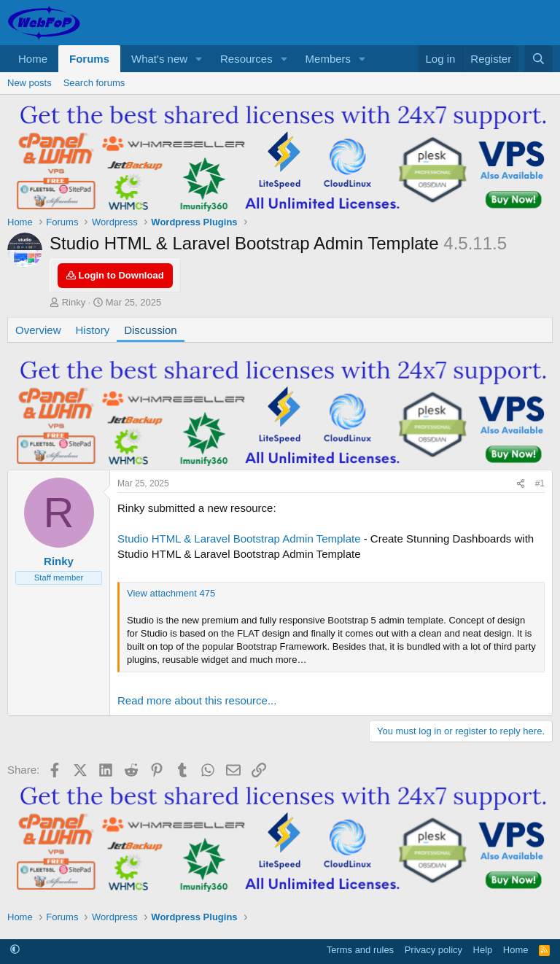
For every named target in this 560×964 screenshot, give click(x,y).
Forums (89, 59)
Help (483, 950)
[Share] (521, 484)
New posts (30, 83)
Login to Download (115, 275)
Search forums (94, 83)
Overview (38, 330)
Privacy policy (433, 950)
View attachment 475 (171, 593)
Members (328, 59)
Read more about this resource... (197, 700)
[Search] (538, 59)
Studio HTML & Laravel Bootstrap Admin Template (239, 539)
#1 (540, 483)
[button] (199, 59)
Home (33, 59)
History (93, 330)
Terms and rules (360, 950)
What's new (159, 59)
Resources (246, 59)
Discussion (151, 330)
